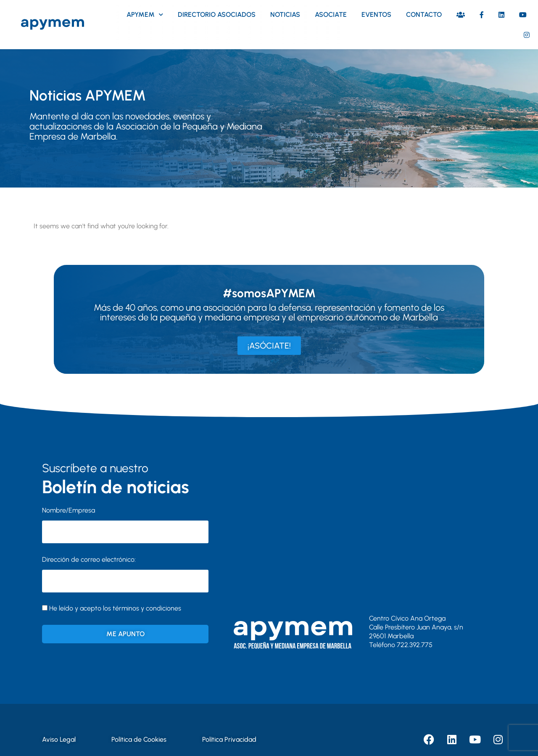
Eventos (376, 15)
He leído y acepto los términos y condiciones (115, 608)
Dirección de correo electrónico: (125, 574)
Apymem (145, 15)
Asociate (331, 15)
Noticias (285, 15)
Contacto (424, 15)
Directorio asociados (217, 15)
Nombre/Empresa (69, 510)
